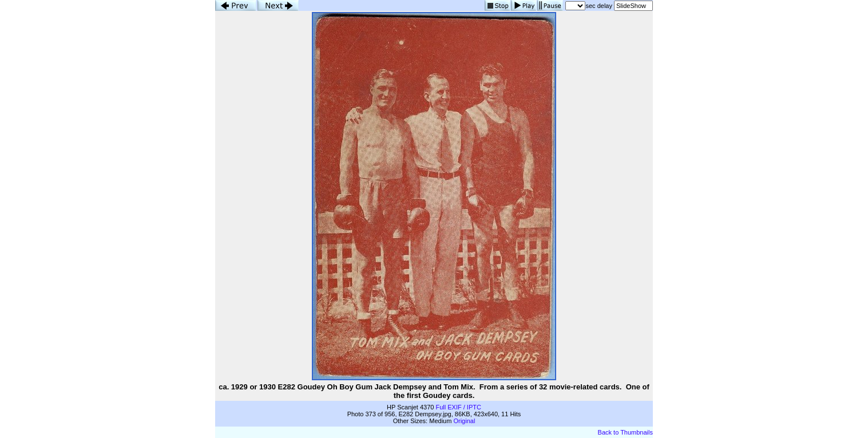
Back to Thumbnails (625, 432)
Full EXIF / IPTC (458, 407)
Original (464, 421)
